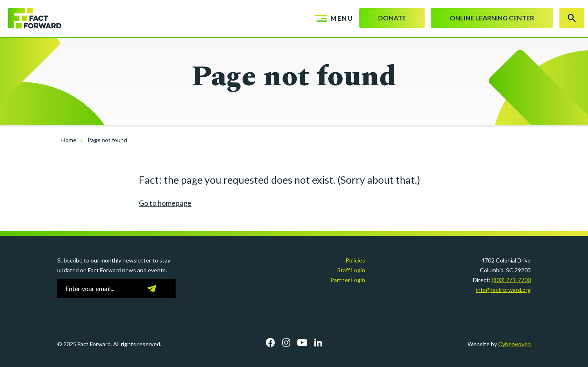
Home (69, 140)
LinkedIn (318, 343)
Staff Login (351, 270)
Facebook (270, 343)
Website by (499, 344)
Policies (355, 260)
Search (572, 18)
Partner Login (348, 280)
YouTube (302, 343)
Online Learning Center (492, 18)
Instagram (286, 343)
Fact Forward (31, 18)
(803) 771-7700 (511, 280)
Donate (392, 18)
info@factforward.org (503, 290)
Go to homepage (165, 203)
